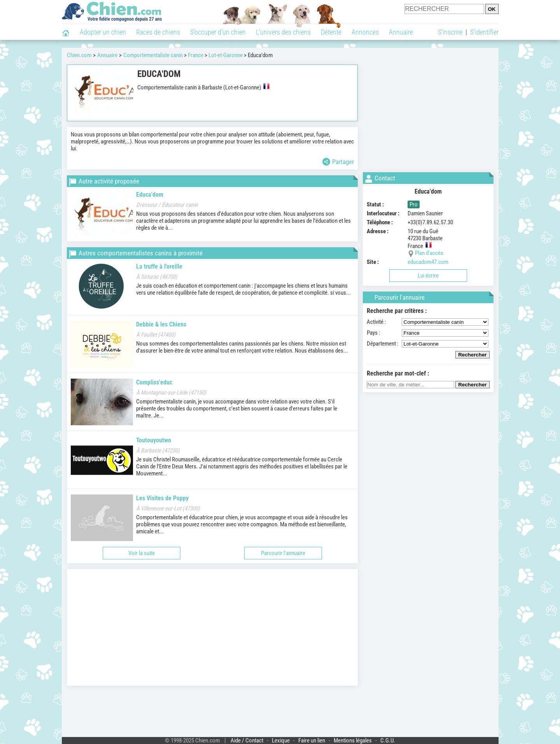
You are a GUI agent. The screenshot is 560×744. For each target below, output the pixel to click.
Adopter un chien (103, 32)
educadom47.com (428, 262)
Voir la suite (142, 553)
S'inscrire (450, 32)
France (196, 55)
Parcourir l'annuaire (283, 553)
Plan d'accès (429, 253)
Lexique (281, 741)
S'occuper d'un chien (218, 32)
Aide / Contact (247, 741)
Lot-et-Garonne (226, 55)
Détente (331, 32)
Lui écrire (428, 276)
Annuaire (401, 32)
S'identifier (484, 32)
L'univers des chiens (283, 32)
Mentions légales (353, 741)
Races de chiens (158, 32)
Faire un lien (312, 741)
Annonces (365, 32)
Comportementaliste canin (153, 55)
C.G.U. (388, 741)
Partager (338, 162)
